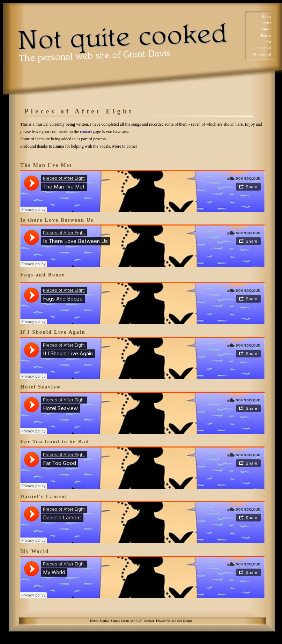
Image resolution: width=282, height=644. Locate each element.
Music (267, 29)
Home (266, 16)
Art (269, 42)
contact (86, 132)
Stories (266, 23)
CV (140, 621)
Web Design (184, 621)
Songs (115, 621)
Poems (266, 35)
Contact (265, 48)
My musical (262, 54)
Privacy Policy (165, 621)
